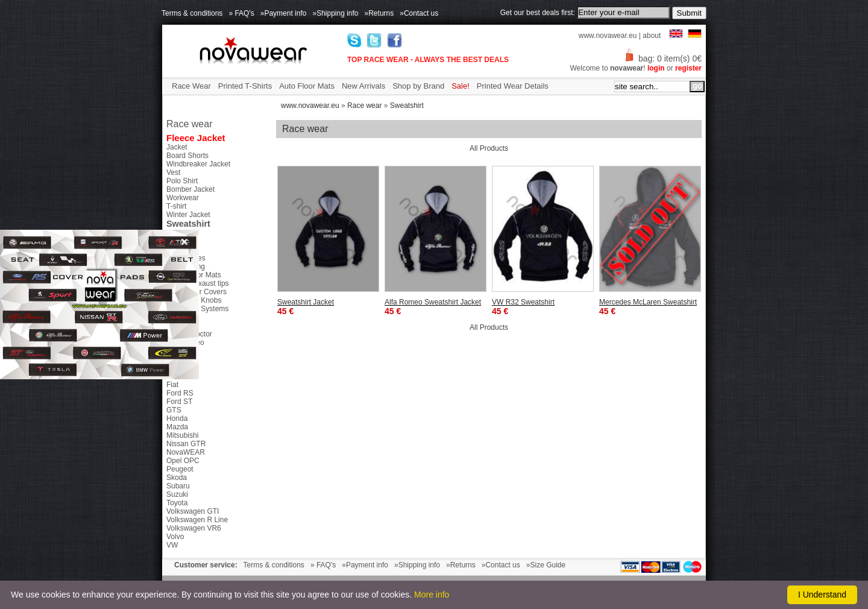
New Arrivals (363, 86)
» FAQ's (241, 13)
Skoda (177, 478)
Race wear (364, 106)
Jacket (177, 147)
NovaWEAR (186, 452)
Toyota (177, 503)
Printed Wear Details (513, 86)
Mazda (177, 427)
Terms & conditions (192, 13)
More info (432, 595)
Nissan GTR (186, 444)
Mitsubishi (182, 435)
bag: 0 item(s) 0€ (662, 58)
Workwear (183, 198)
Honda (177, 418)
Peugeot (180, 469)
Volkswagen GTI (193, 511)
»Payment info (284, 13)
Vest (173, 172)
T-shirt (176, 206)
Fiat (172, 385)
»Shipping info (335, 13)
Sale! (461, 86)
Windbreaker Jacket (198, 164)
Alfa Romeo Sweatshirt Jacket (433, 302)
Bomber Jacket (190, 189)
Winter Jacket (188, 215)
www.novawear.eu (608, 36)
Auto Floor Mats (307, 86)
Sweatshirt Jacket (306, 302)
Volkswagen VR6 (194, 528)
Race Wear (191, 86)
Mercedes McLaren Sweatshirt (648, 302)
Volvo (175, 537)
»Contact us (419, 13)
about (652, 36)
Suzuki (177, 494)
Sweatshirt (407, 106)
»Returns (379, 13)
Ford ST (179, 402)
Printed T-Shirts (245, 86)
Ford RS (180, 393)
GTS (174, 410)
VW (172, 545)
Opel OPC (183, 461)
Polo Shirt (182, 181)
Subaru (178, 486)
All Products (489, 148)
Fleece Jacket (196, 138)
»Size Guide (546, 565)
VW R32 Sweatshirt (523, 302)
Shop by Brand (418, 86)
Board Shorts (187, 156)
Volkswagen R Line (197, 520)
